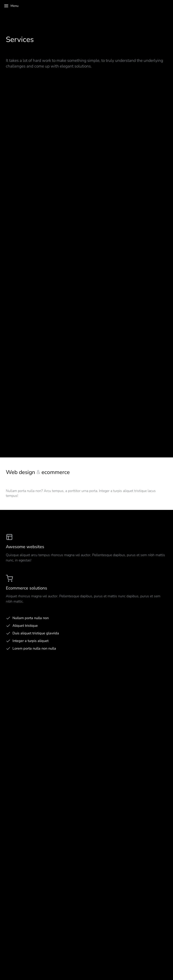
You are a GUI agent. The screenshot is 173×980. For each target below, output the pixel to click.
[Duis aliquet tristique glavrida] (8, 633)
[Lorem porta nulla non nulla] (8, 649)
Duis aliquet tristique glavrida (36, 633)
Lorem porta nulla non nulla (34, 648)
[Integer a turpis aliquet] (8, 641)
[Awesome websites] (86, 548)
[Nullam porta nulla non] (8, 618)
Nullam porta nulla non (31, 618)
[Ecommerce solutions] (86, 589)
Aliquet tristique (25, 626)
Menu (11, 6)
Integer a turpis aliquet (30, 641)
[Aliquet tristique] (8, 626)
